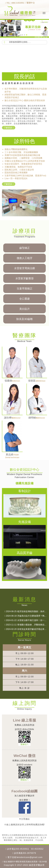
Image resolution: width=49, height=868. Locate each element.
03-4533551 (23, 849)
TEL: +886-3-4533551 (15, 3)
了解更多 (9, 128)
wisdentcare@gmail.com (30, 857)
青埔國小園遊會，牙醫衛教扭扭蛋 (27, 625)
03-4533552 (37, 849)
